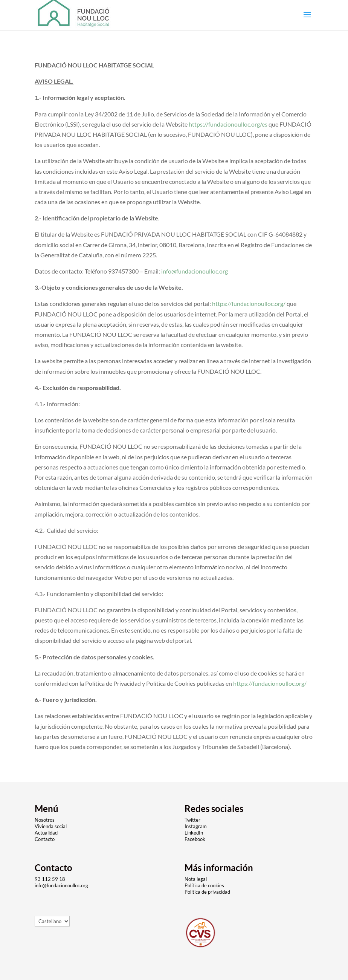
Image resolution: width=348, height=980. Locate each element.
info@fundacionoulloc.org (195, 271)
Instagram (196, 826)
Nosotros (45, 820)
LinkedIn (194, 833)
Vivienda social (51, 826)
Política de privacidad (207, 892)
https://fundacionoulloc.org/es (228, 124)
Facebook (195, 839)
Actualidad (46, 833)
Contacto (45, 839)
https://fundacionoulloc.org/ (249, 303)
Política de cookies (204, 885)
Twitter (193, 820)
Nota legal (196, 879)
